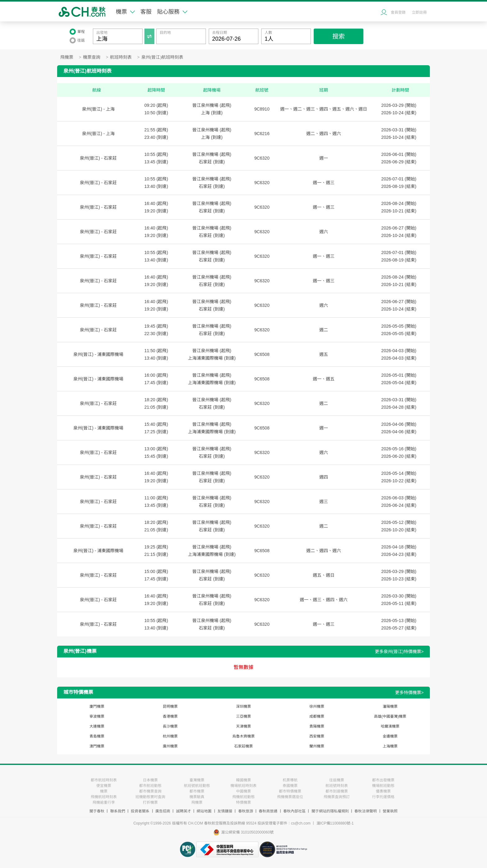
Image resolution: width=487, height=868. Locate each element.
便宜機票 (104, 786)
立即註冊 (419, 12)
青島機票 (97, 736)
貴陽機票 (317, 726)
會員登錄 (398, 12)
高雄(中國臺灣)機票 (390, 716)
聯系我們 (118, 811)
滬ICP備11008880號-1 (335, 823)
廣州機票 (170, 746)
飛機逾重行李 (104, 802)
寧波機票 (97, 716)
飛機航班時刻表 (104, 797)
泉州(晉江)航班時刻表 (162, 57)
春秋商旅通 (268, 811)
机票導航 (290, 780)
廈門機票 (97, 707)
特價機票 (243, 802)
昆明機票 (170, 707)
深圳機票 (243, 707)
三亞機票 (243, 716)
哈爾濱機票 (390, 726)
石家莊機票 (243, 746)
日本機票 (150, 780)
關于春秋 (97, 811)
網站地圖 (204, 811)
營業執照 (390, 811)
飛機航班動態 (243, 797)
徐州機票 (317, 707)
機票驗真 (197, 797)
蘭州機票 (317, 746)
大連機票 (97, 726)
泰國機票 (290, 786)
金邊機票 (390, 736)
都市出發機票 (383, 780)
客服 (146, 12)
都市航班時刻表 (104, 780)
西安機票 (317, 736)
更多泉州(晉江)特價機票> (399, 652)
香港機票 (170, 716)
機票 (125, 12)
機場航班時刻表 (243, 786)
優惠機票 (383, 791)
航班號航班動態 (197, 786)
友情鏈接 (225, 811)
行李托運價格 (383, 797)
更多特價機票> (409, 693)
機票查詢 (92, 57)
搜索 (339, 36)
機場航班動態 (383, 786)
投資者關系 (140, 811)
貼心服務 (172, 12)
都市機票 (197, 791)
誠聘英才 (184, 811)
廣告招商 (163, 811)
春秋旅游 (246, 811)
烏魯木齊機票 (243, 736)
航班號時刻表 (337, 786)
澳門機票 (97, 746)
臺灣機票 (197, 780)
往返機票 (337, 780)
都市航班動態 (150, 786)
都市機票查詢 (150, 791)
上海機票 (390, 746)
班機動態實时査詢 (150, 797)
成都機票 (317, 716)
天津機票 (243, 726)
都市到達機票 (337, 791)
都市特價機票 (290, 791)
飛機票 (67, 57)
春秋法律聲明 (366, 811)
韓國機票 (243, 780)
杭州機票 (170, 736)
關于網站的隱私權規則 (330, 811)
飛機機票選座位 (290, 797)
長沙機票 (170, 726)
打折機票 (150, 802)
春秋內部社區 (294, 811)
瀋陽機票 (390, 707)
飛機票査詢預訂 (337, 797)
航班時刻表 (121, 57)
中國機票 (243, 791)
